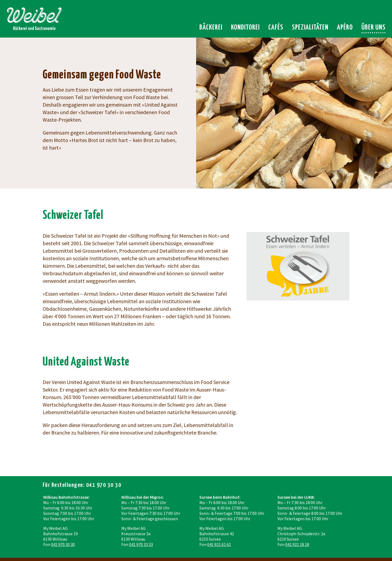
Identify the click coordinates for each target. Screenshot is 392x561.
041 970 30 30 (63, 544)
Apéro (345, 28)
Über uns (373, 28)
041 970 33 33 (141, 544)
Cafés (276, 28)
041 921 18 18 (297, 544)
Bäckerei (211, 28)
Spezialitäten (310, 28)
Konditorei (245, 28)
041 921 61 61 (219, 544)
